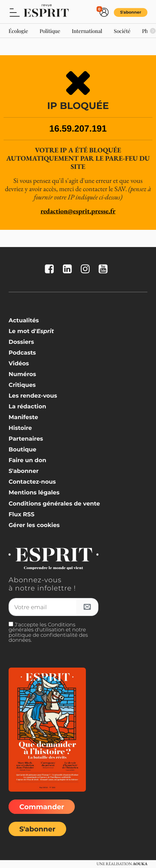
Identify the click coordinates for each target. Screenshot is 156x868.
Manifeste (23, 418)
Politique (50, 31)
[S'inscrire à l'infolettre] (87, 607)
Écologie (18, 31)
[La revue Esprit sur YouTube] (105, 269)
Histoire (20, 428)
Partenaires (26, 439)
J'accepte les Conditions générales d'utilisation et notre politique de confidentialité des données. (48, 632)
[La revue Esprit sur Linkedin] (69, 269)
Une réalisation (122, 864)
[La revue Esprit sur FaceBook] (51, 269)
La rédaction (27, 407)
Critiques (22, 385)
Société (122, 31)
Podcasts (22, 353)
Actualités (24, 321)
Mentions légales (34, 493)
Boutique (23, 450)
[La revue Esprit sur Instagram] (87, 269)
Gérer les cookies (34, 525)
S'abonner (131, 12)
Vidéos (19, 364)
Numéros (22, 374)
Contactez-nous (32, 482)
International (87, 31)
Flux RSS (21, 515)
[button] (15, 12)
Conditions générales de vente (54, 504)
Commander (42, 807)
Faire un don (27, 461)
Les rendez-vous (33, 396)
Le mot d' (31, 331)
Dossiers (21, 342)
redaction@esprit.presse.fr (78, 211)
